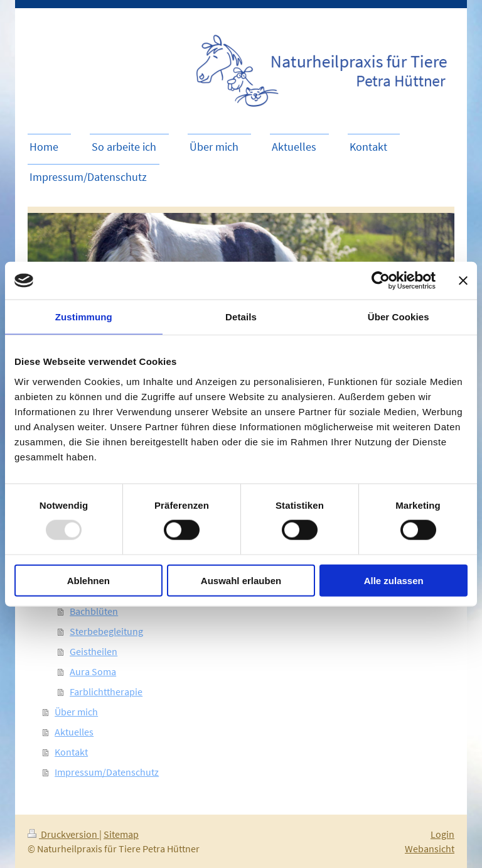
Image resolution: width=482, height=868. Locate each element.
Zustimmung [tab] (84, 317)
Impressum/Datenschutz (107, 772)
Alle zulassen (394, 580)
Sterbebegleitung (106, 631)
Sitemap (121, 834)
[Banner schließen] (463, 281)
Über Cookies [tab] (399, 317)
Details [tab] (241, 317)
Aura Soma (93, 671)
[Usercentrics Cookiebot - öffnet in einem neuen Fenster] (381, 281)
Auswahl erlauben (241, 580)
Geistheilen (94, 651)
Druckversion (63, 834)
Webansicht (430, 849)
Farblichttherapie (106, 692)
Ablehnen (88, 580)
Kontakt (71, 752)
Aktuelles (74, 732)
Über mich (76, 712)
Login (442, 834)
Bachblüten (94, 611)
